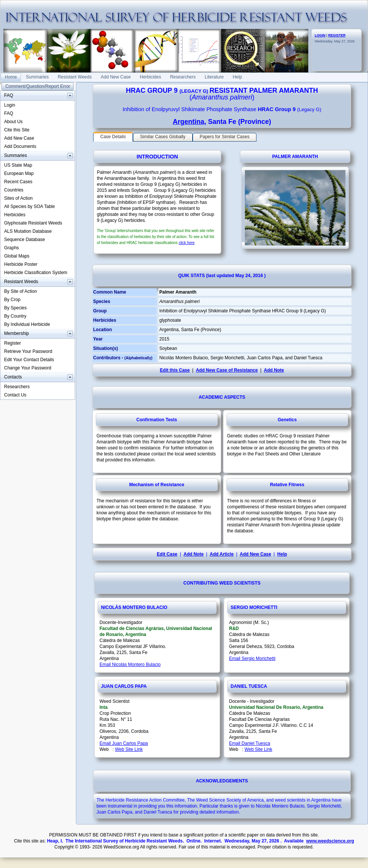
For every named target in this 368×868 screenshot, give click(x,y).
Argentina (189, 122)
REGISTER (337, 35)
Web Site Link (129, 749)
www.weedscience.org (330, 841)
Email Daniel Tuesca (250, 743)
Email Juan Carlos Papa (124, 743)
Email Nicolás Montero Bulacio (130, 665)
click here (187, 243)
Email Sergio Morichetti (252, 659)
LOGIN (320, 35)
